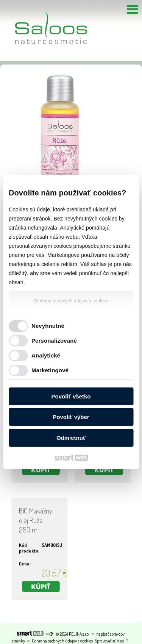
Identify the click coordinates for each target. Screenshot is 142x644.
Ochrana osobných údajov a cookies (71, 301)
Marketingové (50, 370)
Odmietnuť (71, 438)
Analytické (46, 355)
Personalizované (54, 341)
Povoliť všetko (71, 396)
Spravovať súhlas (109, 641)
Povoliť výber (71, 417)
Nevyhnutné (48, 326)
